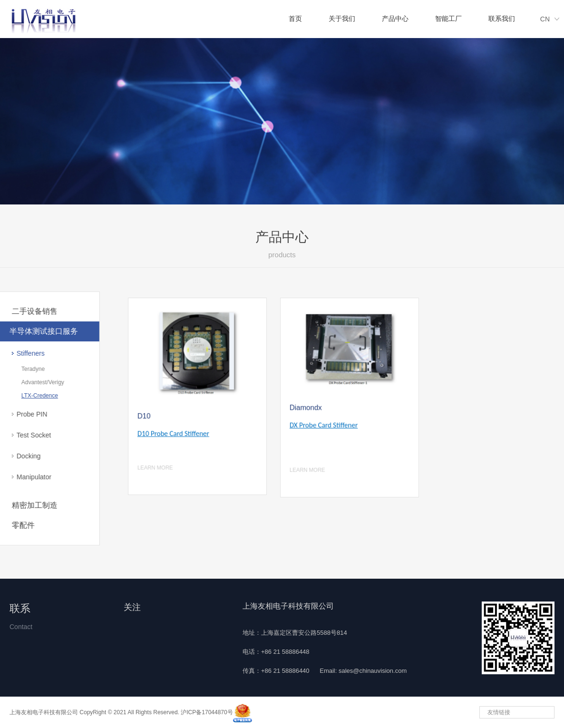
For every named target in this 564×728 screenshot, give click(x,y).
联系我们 (502, 19)
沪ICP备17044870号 (207, 712)
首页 (295, 19)
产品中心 (395, 19)
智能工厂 (448, 19)
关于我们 (342, 19)
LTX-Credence (25, 396)
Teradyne (19, 369)
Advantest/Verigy (29, 382)
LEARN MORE (159, 461)
